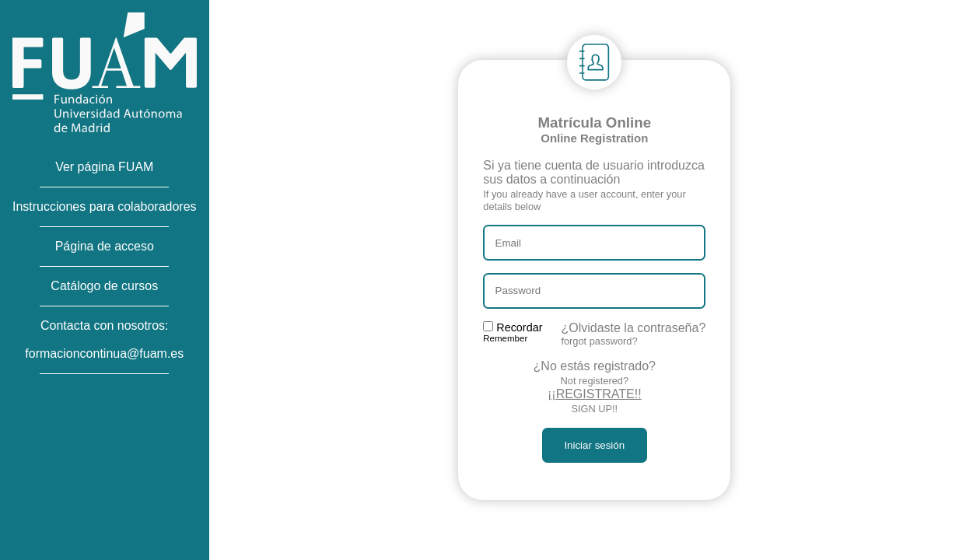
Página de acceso (105, 246)
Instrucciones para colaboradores (105, 206)
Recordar (513, 332)
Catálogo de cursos (104, 286)
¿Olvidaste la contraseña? (633, 334)
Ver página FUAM (104, 167)
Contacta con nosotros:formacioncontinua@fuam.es (104, 339)
